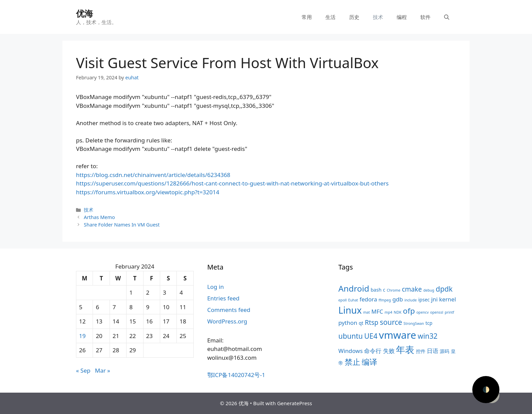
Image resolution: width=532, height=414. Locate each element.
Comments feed (229, 310)
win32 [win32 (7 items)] (427, 336)
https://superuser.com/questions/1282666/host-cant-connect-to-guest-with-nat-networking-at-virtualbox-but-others (232, 183)
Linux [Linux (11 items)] (350, 310)
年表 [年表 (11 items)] (405, 349)
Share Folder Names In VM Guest (122, 225)
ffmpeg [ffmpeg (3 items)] (385, 300)
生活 (330, 17)
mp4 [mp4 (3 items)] (389, 312)
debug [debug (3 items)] (429, 290)
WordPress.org (227, 321)
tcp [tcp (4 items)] (429, 323)
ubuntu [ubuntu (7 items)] (350, 336)
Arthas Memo (99, 217)
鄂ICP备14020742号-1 (236, 375)
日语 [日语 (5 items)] (433, 351)
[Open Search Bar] (447, 17)
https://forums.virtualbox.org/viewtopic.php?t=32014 (148, 192)
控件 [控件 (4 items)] (421, 351)
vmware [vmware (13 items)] (398, 335)
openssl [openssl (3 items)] (437, 312)
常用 (307, 17)
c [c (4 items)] (384, 290)
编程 (402, 17)
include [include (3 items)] (411, 300)
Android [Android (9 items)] (354, 288)
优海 (84, 13)
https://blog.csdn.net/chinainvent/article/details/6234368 (153, 175)
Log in (216, 287)
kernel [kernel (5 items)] (447, 299)
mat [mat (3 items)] (366, 312)
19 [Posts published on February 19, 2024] (82, 336)
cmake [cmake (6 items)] (412, 289)
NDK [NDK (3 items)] (398, 312)
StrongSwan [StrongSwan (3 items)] (414, 323)
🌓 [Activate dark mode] (486, 389)
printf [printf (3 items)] (450, 312)
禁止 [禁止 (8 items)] (353, 362)
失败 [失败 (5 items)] (389, 351)
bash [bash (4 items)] (376, 290)
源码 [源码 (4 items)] (444, 351)
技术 (378, 17)
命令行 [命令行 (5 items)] (373, 351)
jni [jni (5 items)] (434, 299)
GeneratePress (295, 403)
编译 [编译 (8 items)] (369, 362)
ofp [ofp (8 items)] (409, 311)
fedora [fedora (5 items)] (368, 299)
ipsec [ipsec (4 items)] (424, 300)
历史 (354, 17)
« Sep (83, 370)
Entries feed (223, 298)
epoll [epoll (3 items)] (343, 300)
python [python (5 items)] (348, 323)
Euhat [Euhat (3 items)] (353, 300)
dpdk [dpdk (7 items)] (444, 289)
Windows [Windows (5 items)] (350, 351)
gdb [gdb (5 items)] (398, 299)
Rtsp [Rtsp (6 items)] (372, 322)
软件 (425, 17)
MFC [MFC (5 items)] (377, 311)
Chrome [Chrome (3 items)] (394, 290)
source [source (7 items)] (391, 322)
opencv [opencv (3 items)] (422, 312)
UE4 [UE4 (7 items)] (371, 336)
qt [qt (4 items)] (361, 323)
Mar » (103, 370)
